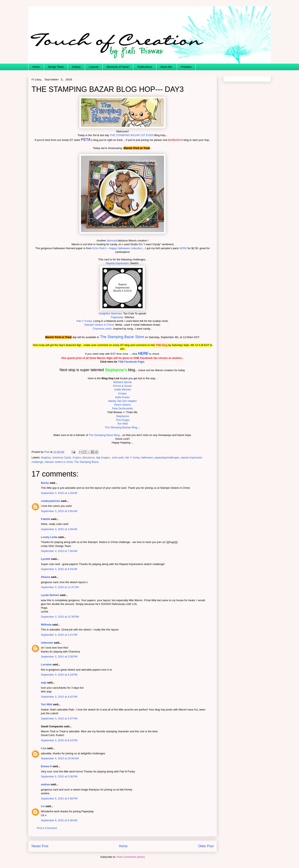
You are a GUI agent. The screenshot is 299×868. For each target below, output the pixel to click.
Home (36, 67)
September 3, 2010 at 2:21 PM (59, 635)
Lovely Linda (49, 537)
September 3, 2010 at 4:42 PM (59, 697)
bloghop (46, 457)
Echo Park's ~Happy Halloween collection (117, 248)
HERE (183, 248)
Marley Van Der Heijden (122, 401)
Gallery (76, 67)
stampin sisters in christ (59, 462)
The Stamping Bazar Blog (104, 435)
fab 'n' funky (132, 457)
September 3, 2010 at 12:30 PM (60, 617)
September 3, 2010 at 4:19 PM (59, 675)
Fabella (46, 519)
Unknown (47, 643)
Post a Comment (47, 828)
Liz (43, 806)
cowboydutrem (50, 501)
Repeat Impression (117, 263)
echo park (118, 457)
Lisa (44, 748)
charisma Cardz (62, 457)
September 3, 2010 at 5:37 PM (59, 718)
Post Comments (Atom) (131, 857)
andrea (45, 784)
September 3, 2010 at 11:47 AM (60, 587)
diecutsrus (88, 457)
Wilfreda (46, 625)
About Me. (166, 67)
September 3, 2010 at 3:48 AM (59, 529)
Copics (77, 457)
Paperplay (117, 317)
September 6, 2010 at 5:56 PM (59, 776)
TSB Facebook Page (131, 362)
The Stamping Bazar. (87, 462)
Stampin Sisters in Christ (99, 325)
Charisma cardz (102, 329)
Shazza (45, 577)
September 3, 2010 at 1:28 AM (59, 493)
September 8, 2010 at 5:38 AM (59, 820)
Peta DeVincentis (123, 408)
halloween (147, 457)
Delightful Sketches (110, 313)
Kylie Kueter (123, 397)
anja (44, 683)
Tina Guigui (123, 420)
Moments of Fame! (118, 67)
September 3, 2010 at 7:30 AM (59, 551)
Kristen (123, 393)
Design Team (56, 67)
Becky (45, 483)
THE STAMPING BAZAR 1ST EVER (132, 135)
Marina (111, 241)
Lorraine (46, 664)
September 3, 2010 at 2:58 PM (59, 657)
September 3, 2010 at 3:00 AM (59, 511)
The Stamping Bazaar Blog (121, 427)
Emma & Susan (123, 386)
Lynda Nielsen (50, 595)
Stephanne (123, 416)
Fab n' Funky (84, 321)
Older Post (206, 846)
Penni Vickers (122, 405)
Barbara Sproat (123, 382)
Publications (145, 67)
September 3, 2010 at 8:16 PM (59, 740)
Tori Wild (123, 424)
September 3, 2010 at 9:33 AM (59, 569)
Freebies (186, 67)
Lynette (46, 559)
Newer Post (40, 846)
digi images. (103, 457)
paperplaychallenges (167, 457)
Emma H (46, 766)
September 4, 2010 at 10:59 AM (60, 758)
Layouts (94, 67)
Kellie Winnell (123, 390)
